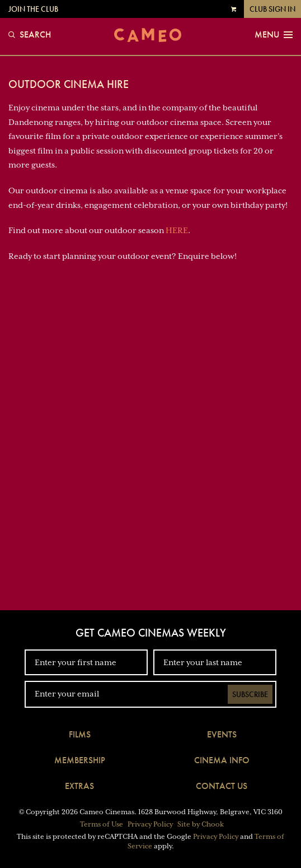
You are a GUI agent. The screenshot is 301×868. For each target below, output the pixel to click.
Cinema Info (222, 760)
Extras (79, 786)
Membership (80, 760)
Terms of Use (102, 824)
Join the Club (33, 9)
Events (222, 734)
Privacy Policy (150, 824)
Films (80, 734)
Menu (274, 35)
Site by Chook (201, 824)
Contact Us (222, 786)
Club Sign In (272, 9)
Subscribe (250, 694)
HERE (177, 230)
